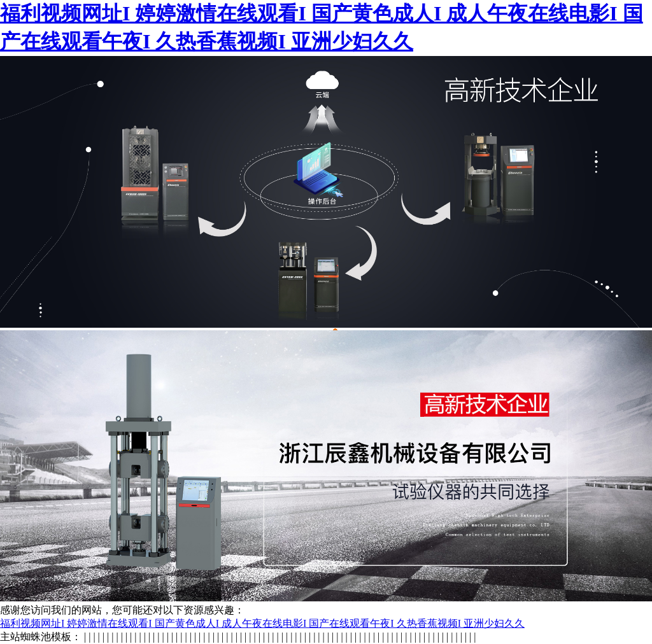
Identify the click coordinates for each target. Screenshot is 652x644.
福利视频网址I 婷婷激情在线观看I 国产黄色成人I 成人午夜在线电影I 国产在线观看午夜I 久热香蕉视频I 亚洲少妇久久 (262, 623)
